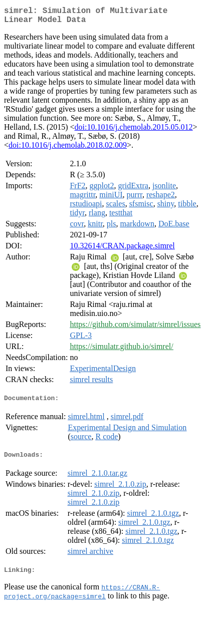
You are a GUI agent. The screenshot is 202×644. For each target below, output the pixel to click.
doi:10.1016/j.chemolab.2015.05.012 (134, 131)
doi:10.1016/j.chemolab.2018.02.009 (68, 149)
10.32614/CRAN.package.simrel (122, 250)
